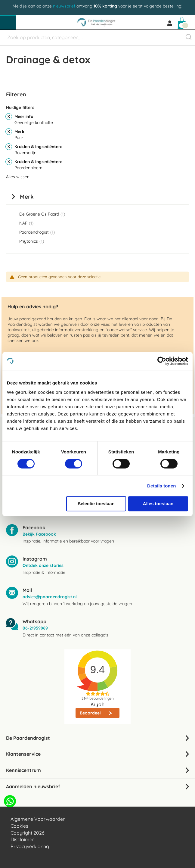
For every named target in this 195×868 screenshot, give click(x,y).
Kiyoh (98, 704)
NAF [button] (26, 223)
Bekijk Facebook (39, 534)
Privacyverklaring (30, 846)
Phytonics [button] (32, 241)
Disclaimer (22, 839)
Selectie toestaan (96, 504)
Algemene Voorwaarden (38, 819)
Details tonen (161, 486)
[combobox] (97, 37)
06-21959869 (35, 628)
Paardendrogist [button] (37, 232)
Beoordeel (91, 713)
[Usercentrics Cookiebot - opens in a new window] (162, 361)
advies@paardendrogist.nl (50, 597)
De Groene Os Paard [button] (42, 214)
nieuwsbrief (64, 6)
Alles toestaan (158, 504)
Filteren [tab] (16, 94)
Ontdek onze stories (43, 565)
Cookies (19, 826)
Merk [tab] (27, 197)
